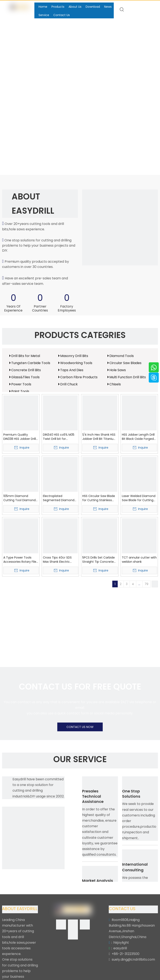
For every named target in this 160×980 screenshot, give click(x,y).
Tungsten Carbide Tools (31, 363)
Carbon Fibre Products (79, 377)
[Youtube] (73, 935)
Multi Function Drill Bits (128, 377)
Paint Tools (20, 391)
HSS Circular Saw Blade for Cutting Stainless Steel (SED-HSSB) (99, 498)
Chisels (115, 384)
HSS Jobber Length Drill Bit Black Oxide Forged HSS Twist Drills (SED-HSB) (138, 437)
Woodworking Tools (76, 363)
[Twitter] (85, 925)
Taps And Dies (72, 370)
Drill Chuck (69, 384)
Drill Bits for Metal (26, 356)
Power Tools (21, 384)
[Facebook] (61, 925)
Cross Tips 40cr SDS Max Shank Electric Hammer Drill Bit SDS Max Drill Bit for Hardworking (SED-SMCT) (58, 560)
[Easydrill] (120, 227)
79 (146, 584)
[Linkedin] (73, 925)
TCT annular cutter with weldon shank (139, 560)
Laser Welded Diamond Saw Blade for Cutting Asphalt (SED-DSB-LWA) (139, 498)
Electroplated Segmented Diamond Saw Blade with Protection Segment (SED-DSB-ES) (59, 498)
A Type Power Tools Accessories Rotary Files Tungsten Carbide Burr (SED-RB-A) (21, 560)
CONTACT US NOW (80, 727)
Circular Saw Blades (125, 363)
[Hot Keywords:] (122, 10)
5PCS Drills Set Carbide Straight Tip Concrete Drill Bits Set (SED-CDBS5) (99, 560)
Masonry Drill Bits (74, 356)
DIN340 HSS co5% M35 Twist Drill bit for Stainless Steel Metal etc (59, 437)
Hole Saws (118, 370)
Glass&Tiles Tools (25, 377)
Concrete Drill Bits (26, 370)
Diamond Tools (122, 356)
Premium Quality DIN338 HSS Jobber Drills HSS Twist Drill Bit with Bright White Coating (20, 437)
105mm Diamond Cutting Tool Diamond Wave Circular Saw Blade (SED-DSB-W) (19, 498)
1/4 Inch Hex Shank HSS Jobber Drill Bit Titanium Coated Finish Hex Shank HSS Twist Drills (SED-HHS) (99, 437)
